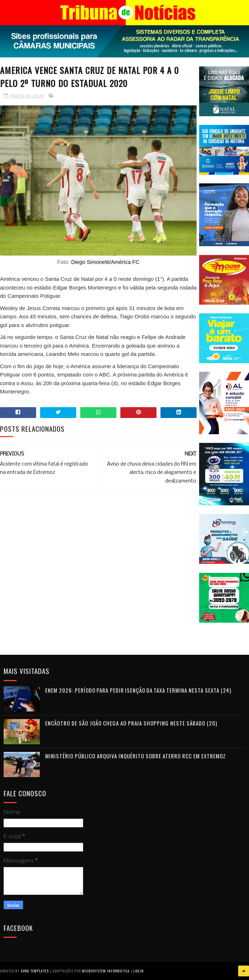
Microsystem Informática (106, 971)
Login (139, 971)
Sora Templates (35, 971)
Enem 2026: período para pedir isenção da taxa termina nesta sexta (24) (138, 690)
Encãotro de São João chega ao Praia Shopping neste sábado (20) (131, 723)
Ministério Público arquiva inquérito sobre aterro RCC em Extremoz (136, 756)
